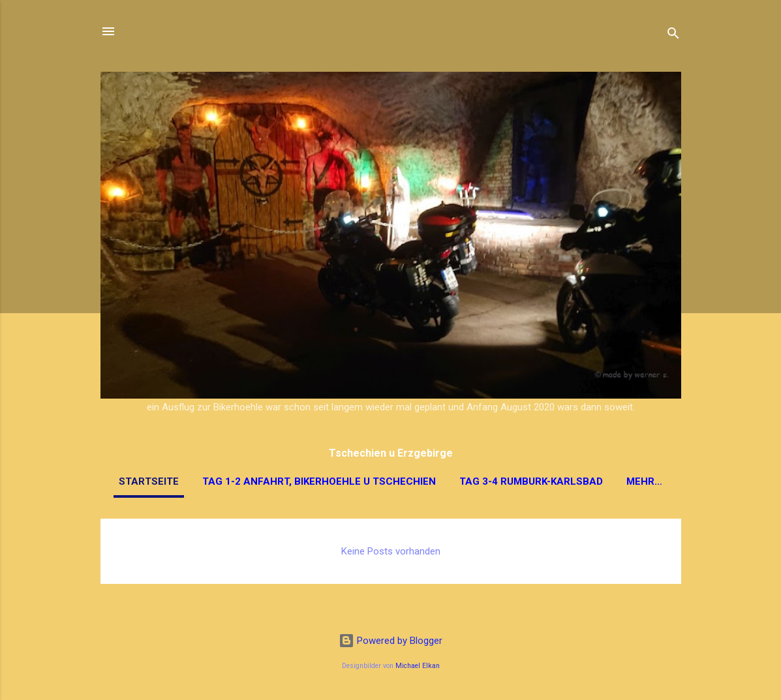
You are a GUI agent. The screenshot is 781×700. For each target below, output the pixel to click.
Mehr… (644, 481)
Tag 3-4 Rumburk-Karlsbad (531, 481)
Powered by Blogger (390, 641)
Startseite (149, 481)
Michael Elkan (418, 666)
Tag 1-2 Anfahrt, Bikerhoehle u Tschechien (319, 481)
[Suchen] (673, 36)
